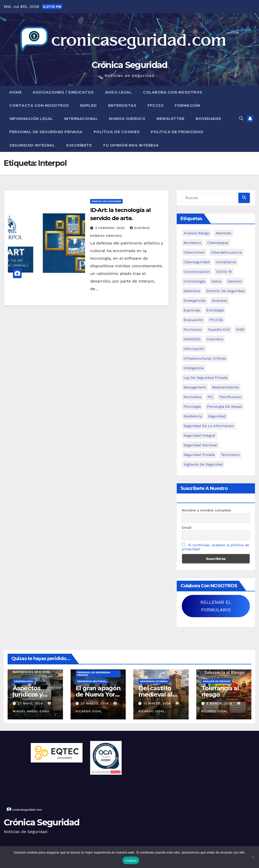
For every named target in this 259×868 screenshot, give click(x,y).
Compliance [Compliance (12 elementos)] (226, 262)
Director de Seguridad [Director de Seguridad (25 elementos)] (225, 291)
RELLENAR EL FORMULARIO (216, 606)
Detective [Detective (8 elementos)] (192, 291)
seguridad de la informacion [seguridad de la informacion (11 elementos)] (209, 426)
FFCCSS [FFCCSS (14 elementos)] (216, 320)
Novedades (208, 119)
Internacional (81, 119)
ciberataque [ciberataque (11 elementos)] (218, 243)
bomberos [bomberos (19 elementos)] (192, 243)
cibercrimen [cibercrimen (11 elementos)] (194, 252)
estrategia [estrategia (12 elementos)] (215, 310)
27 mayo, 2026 (31, 703)
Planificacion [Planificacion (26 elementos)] (230, 397)
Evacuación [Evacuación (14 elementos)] (193, 320)
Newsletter (170, 119)
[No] (253, 857)
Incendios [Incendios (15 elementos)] (215, 339)
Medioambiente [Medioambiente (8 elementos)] (225, 387)
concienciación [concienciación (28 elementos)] (197, 272)
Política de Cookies (117, 132)
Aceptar (131, 861)
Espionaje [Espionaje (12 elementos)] (192, 310)
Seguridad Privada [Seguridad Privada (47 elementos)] (199, 455)
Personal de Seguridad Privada (46, 132)
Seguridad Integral (32, 145)
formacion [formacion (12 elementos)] (193, 329)
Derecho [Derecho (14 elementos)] (235, 281)
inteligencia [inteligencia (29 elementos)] (193, 368)
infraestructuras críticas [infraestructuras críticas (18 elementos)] (205, 358)
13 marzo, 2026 (158, 703)
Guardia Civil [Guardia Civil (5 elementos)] (219, 329)
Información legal (31, 119)
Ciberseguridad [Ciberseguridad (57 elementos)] (197, 262)
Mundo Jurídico (127, 119)
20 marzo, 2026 (95, 703)
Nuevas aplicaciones (106, 201)
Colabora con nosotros (173, 92)
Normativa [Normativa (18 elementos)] (192, 397)
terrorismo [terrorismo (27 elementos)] (230, 455)
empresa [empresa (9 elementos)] (219, 300)
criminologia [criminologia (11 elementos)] (194, 281)
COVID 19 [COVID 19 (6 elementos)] (224, 272)
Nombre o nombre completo (207, 510)
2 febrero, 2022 (111, 228)
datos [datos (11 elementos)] (216, 281)
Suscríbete (79, 145)
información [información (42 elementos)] (194, 349)
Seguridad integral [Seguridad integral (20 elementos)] (199, 435)
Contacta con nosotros (39, 105)
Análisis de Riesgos (217, 681)
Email (187, 527)
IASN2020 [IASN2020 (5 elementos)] (192, 339)
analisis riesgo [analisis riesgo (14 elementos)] (196, 233)
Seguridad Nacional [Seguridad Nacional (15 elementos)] (200, 445)
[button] (241, 119)
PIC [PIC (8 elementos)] (210, 397)
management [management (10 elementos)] (195, 387)
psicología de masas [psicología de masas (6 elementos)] (224, 406)
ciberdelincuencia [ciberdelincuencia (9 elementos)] (226, 252)
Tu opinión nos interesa (131, 145)
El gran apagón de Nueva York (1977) (98, 694)
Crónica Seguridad (129, 65)
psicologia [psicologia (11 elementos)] (192, 406)
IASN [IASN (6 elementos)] (240, 329)
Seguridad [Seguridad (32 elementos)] (217, 416)
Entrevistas (122, 105)
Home (15, 92)
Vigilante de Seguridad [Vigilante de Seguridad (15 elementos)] (203, 464)
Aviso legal (119, 92)
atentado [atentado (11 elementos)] (223, 233)
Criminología (24, 681)
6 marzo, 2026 (220, 703)
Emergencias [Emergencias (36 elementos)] (195, 300)
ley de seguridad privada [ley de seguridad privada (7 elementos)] (206, 378)
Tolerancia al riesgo (220, 691)
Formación (187, 105)
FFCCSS (156, 105)
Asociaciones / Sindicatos (63, 92)
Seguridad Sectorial (92, 681)
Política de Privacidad (177, 132)
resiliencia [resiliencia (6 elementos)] (193, 416)
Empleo (89, 105)
